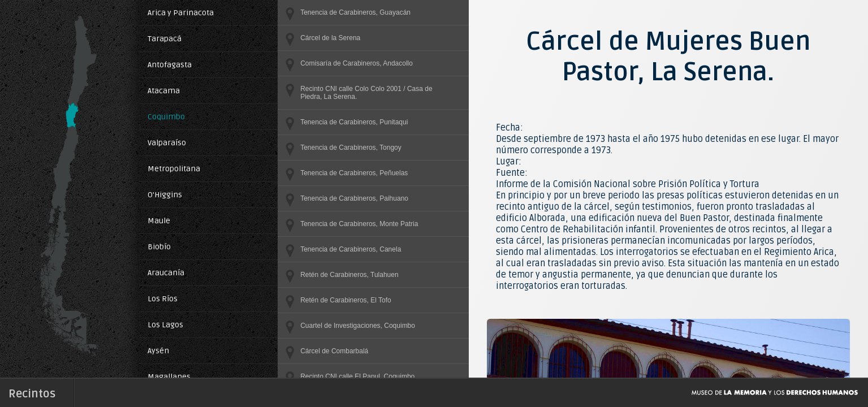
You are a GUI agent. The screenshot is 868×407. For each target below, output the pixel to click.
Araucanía (166, 273)
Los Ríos (163, 299)
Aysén (158, 351)
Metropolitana (174, 169)
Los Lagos (165, 325)
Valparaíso (167, 143)
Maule (159, 221)
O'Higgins (165, 195)
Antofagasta (170, 65)
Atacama (164, 91)
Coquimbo (166, 117)
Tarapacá (165, 39)
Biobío (159, 247)
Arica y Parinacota (181, 13)
